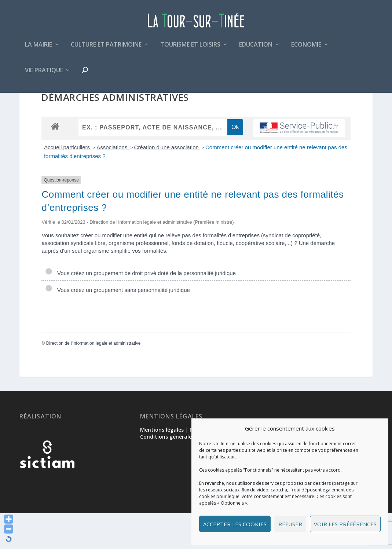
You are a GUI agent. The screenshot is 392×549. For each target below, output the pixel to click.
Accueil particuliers (68, 183)
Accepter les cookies (235, 524)
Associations (113, 183)
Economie (306, 49)
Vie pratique (44, 75)
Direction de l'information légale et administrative (94, 379)
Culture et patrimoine (106, 49)
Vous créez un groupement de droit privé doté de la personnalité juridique (140, 309)
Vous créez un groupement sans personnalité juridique (117, 326)
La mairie (39, 49)
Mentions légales (162, 466)
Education (256, 49)
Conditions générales (167, 473)
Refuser (290, 524)
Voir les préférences (345, 524)
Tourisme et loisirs (190, 49)
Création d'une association (167, 183)
